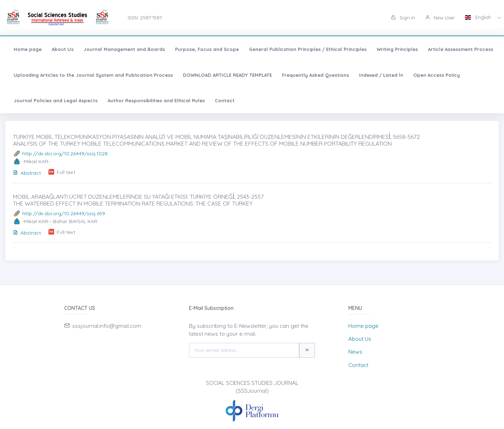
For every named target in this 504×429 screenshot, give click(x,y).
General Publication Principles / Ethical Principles (308, 49)
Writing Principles (397, 49)
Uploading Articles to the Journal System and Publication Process (93, 75)
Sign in (403, 18)
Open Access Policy (437, 75)
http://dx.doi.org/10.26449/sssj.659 (64, 213)
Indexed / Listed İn (381, 75)
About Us (63, 49)
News (355, 352)
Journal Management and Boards (124, 49)
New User (440, 18)
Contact (225, 100)
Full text (66, 172)
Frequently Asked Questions (315, 75)
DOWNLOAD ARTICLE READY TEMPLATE (227, 75)
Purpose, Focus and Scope (207, 49)
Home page (28, 49)
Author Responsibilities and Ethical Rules (156, 100)
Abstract (27, 173)
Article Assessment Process (461, 49)
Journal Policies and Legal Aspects (56, 100)
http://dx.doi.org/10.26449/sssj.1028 (65, 154)
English (479, 17)
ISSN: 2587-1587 (145, 18)
